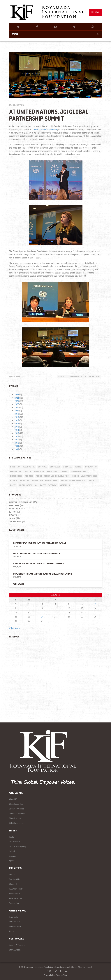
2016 (17, 424)
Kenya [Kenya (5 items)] (64, 471)
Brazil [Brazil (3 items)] (15, 467)
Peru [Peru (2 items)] (29, 476)
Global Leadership (16, 804)
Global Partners (15, 818)
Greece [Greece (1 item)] (67, 467)
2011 (17, 440)
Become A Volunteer (17, 945)
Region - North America (77, 376)
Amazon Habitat (15, 898)
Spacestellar (14, 903)
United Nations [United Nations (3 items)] (28, 485)
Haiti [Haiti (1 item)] (79, 467)
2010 (17, 443)
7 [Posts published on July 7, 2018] (95, 604)
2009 (17, 446)
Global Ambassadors (17, 813)
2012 (17, 436)
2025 (17, 395)
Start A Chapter (15, 950)
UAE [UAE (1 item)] (13, 485)
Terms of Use (62, 975)
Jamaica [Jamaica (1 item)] (39, 471)
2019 (17, 414)
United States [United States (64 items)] (48, 485)
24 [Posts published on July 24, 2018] (42, 617)
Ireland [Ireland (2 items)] (15, 471)
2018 (17, 417)
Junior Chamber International (45, 130)
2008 (17, 449)
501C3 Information (16, 823)
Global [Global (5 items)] (55, 467)
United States (94, 376)
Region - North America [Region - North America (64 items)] (45, 481)
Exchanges (14, 505)
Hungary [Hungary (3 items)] (91, 467)
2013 (17, 433)
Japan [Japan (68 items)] (52, 471)
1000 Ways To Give (16, 889)
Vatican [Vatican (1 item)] (65, 485)
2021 (17, 407)
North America (15, 922)
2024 (17, 398)
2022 (17, 404)
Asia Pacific (14, 917)
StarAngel (13, 884)
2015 (17, 427)
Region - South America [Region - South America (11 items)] (74, 481)
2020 (17, 411)
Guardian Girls (14, 879)
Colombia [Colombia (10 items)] (29, 467)
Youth (12, 518)
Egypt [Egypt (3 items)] (43, 467)
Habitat (61, 376)
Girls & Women (16, 509)
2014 (17, 430)
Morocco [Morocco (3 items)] (16, 476)
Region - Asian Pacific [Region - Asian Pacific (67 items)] (85, 476)
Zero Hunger (15, 522)
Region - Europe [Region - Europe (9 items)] (19, 481)
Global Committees (17, 809)
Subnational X (15, 894)
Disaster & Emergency (18, 846)
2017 (17, 420)
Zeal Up (12, 874)
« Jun (11, 628)
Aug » (18, 628)
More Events (18, 584)
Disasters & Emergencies (21, 502)
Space (12, 861)
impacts (13, 515)
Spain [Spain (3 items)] (93, 481)
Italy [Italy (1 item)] (27, 471)
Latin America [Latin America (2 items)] (79, 471)
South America (15, 927)
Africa (12, 931)
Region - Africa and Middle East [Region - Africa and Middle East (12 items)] (53, 476)
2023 (17, 401)
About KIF (13, 799)
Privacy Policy (50, 975)
